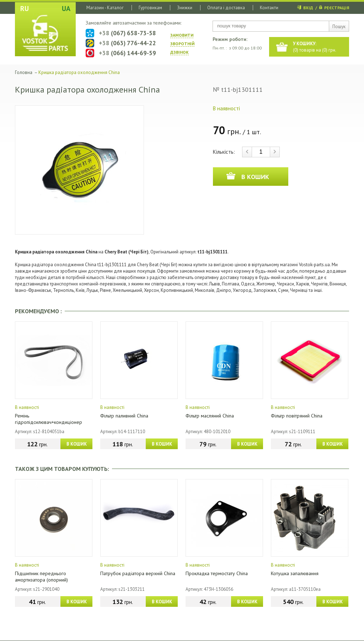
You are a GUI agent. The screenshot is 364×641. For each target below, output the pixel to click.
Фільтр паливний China (124, 416)
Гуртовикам (150, 8)
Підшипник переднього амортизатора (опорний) (41, 577)
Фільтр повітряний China (297, 416)
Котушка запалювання (295, 573)
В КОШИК (77, 444)
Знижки (185, 8)
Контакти (269, 8)
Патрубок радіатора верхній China (138, 573)
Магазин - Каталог (105, 8)
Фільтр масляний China (210, 416)
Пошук (339, 27)
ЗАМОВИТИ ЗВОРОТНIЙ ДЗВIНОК (182, 44)
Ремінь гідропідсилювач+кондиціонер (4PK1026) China (49, 422)
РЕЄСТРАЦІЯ (337, 8)
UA (66, 9)
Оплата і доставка (226, 8)
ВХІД (308, 8)
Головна (24, 72)
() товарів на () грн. (315, 47)
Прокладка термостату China (217, 573)
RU (25, 9)
